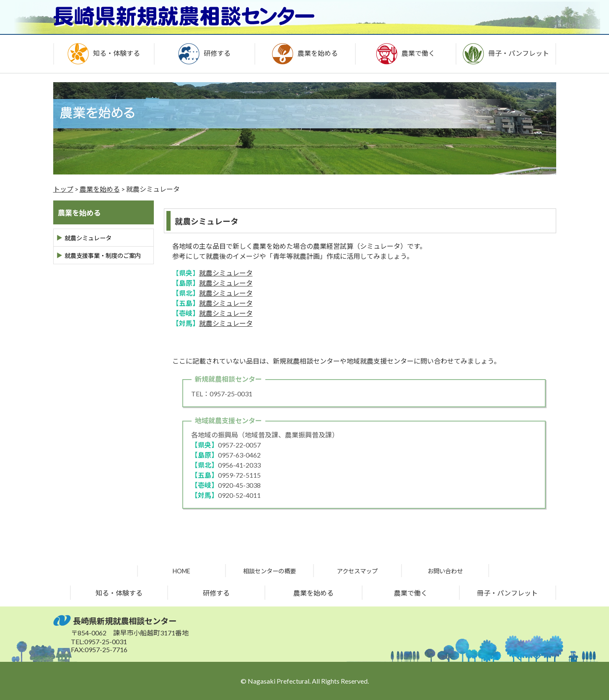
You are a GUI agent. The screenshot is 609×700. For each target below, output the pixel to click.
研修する (216, 593)
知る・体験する (119, 593)
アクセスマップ (357, 571)
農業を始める (100, 189)
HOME (181, 571)
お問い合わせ (445, 571)
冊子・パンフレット (507, 593)
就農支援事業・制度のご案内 (103, 256)
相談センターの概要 (270, 571)
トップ (63, 189)
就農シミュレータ (226, 273)
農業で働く (411, 593)
